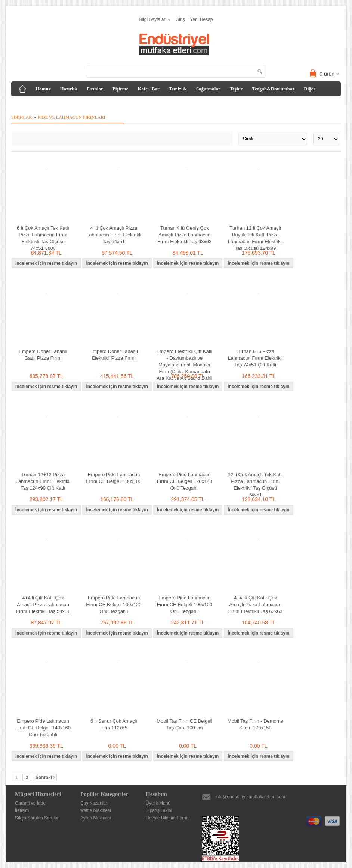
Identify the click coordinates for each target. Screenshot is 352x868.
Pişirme (121, 89)
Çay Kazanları (94, 803)
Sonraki (45, 778)
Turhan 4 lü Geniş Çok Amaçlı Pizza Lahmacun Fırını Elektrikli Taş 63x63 (184, 235)
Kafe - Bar (148, 89)
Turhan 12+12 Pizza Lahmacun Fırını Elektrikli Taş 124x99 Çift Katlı (43, 481)
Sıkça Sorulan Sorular (37, 818)
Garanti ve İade (30, 803)
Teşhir (236, 89)
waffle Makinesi (96, 810)
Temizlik (178, 89)
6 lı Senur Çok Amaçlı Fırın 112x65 (114, 724)
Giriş (180, 19)
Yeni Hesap (202, 19)
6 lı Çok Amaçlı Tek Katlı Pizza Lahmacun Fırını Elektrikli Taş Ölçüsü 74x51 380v (43, 238)
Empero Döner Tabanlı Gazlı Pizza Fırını (43, 355)
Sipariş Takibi (159, 810)
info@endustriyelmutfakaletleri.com (250, 797)
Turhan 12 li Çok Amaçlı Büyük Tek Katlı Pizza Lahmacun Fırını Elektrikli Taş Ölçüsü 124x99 (255, 238)
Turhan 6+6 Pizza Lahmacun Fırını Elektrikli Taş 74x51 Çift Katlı (255, 358)
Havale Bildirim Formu (168, 818)
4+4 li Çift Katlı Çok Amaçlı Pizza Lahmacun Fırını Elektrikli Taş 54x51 (43, 604)
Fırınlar (95, 89)
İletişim (22, 810)
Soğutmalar (208, 89)
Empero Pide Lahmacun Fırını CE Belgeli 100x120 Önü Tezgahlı (114, 604)
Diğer (310, 89)
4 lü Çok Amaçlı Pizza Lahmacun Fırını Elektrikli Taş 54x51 (114, 235)
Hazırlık (68, 89)
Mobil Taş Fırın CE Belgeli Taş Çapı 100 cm (184, 724)
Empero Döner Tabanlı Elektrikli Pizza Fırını (114, 355)
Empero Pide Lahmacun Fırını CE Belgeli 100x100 (114, 478)
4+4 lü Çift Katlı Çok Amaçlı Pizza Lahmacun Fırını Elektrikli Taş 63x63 (255, 604)
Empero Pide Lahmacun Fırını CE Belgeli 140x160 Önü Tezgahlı (43, 728)
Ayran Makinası (96, 818)
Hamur (43, 89)
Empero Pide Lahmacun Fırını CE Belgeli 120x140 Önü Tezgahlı (185, 481)
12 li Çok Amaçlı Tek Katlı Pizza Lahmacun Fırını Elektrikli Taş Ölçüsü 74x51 (255, 485)
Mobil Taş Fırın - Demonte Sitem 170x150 (255, 724)
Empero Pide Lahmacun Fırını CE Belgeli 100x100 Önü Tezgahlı (185, 604)
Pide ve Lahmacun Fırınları (71, 117)
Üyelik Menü (158, 803)
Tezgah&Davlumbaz (274, 89)
